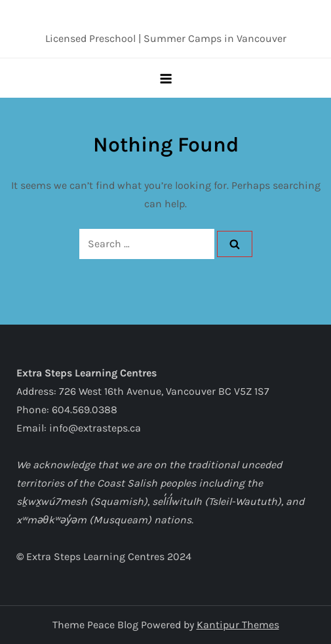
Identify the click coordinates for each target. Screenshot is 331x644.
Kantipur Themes (238, 625)
